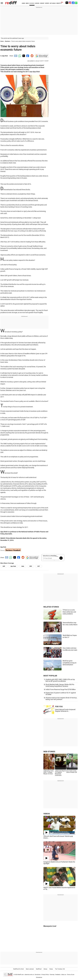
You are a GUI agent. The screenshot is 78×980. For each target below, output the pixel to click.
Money (45, 969)
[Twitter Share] (23, 56)
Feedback (58, 974)
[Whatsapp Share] (19, 56)
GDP (4, 566)
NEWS (27, 3)
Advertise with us (29, 974)
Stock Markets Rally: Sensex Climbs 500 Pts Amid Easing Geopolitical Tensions (60, 685)
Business (8, 41)
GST (39, 566)
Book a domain (30, 969)
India (23, 566)
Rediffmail (39, 969)
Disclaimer (38, 974)
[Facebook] (73, 3)
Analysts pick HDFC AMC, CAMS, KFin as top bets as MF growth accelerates (60, 680)
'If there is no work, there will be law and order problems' (69, 612)
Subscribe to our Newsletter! (50, 556)
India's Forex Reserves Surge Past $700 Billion (61, 689)
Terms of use (71, 974)
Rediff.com (21, 974)
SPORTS (47, 3)
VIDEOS (47, 814)
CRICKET (42, 3)
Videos (51, 969)
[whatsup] (76, 3)
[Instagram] (70, 3)
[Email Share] (15, 56)
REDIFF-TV (59, 3)
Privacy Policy (45, 974)
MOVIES (37, 3)
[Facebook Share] (28, 56)
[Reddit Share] (32, 56)
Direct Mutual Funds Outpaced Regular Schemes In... (65, 710)
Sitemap (52, 974)
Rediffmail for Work (19, 969)
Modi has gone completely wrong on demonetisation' (70, 663)
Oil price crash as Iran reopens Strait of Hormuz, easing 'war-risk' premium (61, 699)
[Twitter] (67, 3)
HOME (23, 3)
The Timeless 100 (60, 969)
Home (2, 41)
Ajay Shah (5, 56)
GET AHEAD (53, 3)
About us (64, 974)
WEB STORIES (49, 752)
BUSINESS (32, 3)
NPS (31, 566)
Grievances (39, 977)
